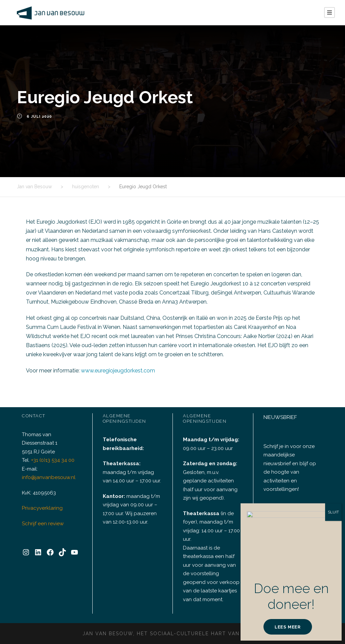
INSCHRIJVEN (293, 531)
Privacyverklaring (41, 517)
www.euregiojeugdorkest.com (114, 371)
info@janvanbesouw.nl (47, 486)
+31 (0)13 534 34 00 (54, 469)
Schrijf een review (42, 532)
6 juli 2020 (39, 116)
